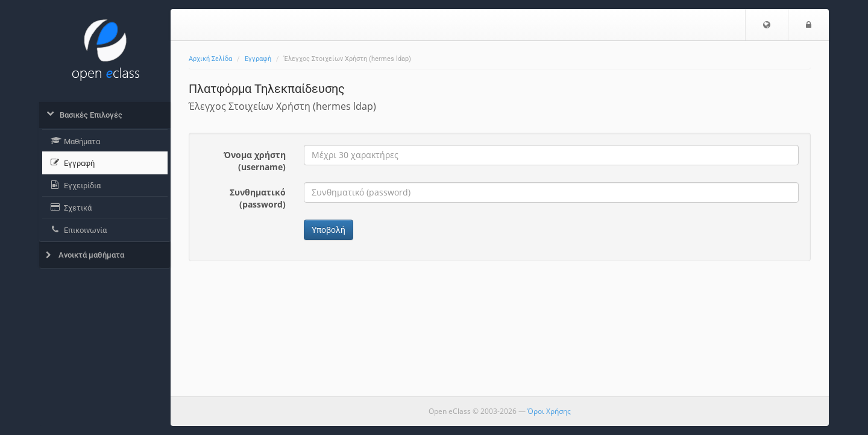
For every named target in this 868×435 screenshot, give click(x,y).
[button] (767, 25)
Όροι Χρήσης (549, 411)
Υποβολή (329, 230)
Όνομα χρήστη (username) (255, 161)
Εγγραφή (258, 59)
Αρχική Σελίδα (210, 59)
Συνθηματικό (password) (258, 198)
